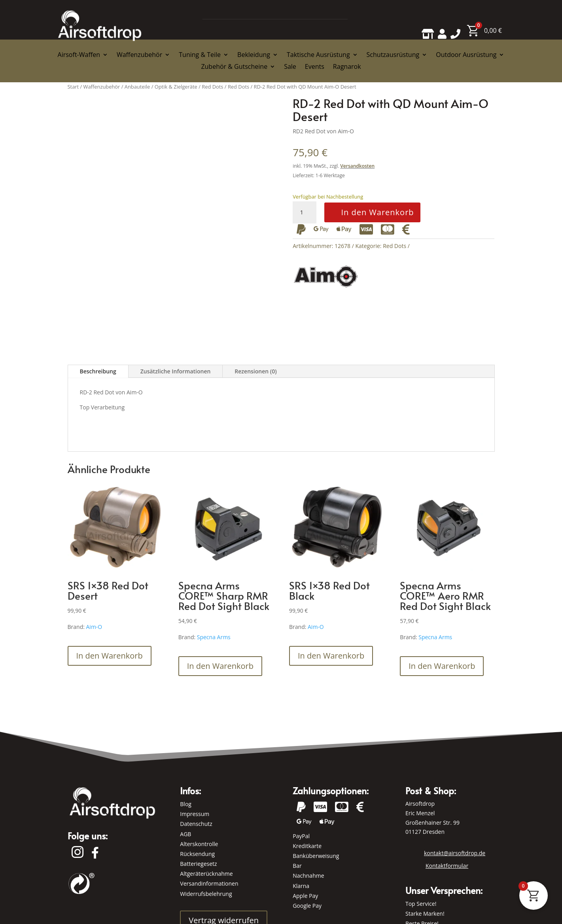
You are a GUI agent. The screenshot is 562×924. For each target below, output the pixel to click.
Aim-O (94, 627)
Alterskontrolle (199, 844)
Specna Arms (214, 637)
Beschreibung (98, 371)
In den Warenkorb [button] (110, 656)
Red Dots (395, 246)
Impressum (195, 814)
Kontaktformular (447, 866)
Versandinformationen (209, 883)
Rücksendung (197, 854)
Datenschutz (196, 824)
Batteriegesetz (198, 864)
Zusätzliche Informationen (176, 371)
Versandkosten (357, 166)
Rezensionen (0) (255, 371)
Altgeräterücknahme (206, 874)
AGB (185, 834)
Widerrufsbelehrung (206, 894)
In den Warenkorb (377, 212)
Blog (186, 804)
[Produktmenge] (305, 212)
